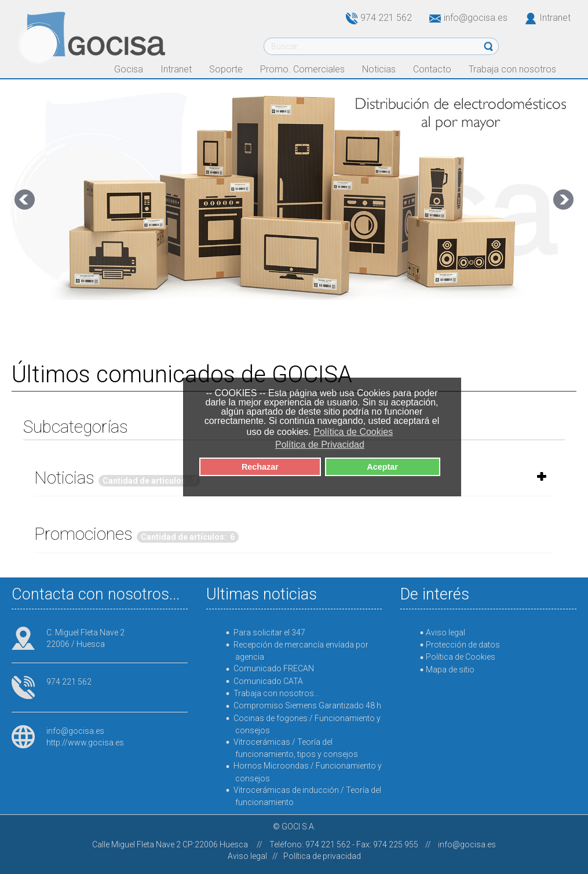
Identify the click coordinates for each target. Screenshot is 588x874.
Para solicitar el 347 (269, 632)
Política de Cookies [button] (353, 432)
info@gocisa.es (75, 731)
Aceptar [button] (382, 467)
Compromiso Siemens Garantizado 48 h (307, 705)
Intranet (555, 18)
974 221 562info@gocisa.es (427, 18)
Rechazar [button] (260, 467)
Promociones (83, 534)
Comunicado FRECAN (274, 668)
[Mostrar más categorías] (542, 476)
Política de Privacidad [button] (320, 445)
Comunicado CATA (268, 681)
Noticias (64, 478)
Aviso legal (247, 856)
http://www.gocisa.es (85, 743)
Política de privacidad (322, 856)
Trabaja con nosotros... (276, 693)
